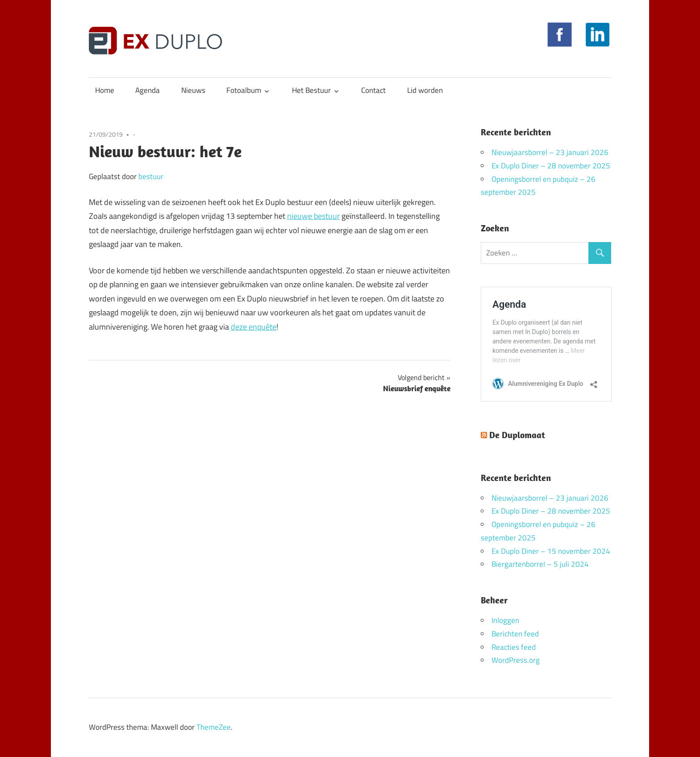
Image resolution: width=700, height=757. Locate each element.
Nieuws (193, 90)
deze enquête (254, 327)
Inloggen (505, 620)
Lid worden (425, 90)
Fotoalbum (244, 90)
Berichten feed (515, 634)
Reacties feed (514, 647)
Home (105, 90)
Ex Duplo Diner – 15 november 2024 (551, 551)
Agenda (148, 90)
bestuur (151, 176)
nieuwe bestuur (313, 216)
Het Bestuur (311, 90)
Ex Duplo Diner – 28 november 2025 (551, 166)
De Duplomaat (517, 435)
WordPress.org (516, 660)
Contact (373, 90)
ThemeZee (214, 727)
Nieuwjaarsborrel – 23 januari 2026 (550, 152)
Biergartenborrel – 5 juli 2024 (540, 564)
